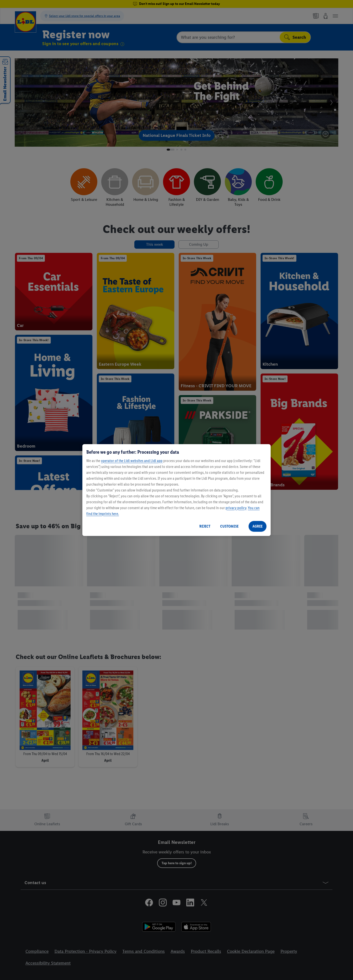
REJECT (205, 526)
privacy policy (236, 508)
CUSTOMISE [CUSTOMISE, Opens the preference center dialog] (229, 526)
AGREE (258, 526)
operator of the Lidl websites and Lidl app (132, 461)
